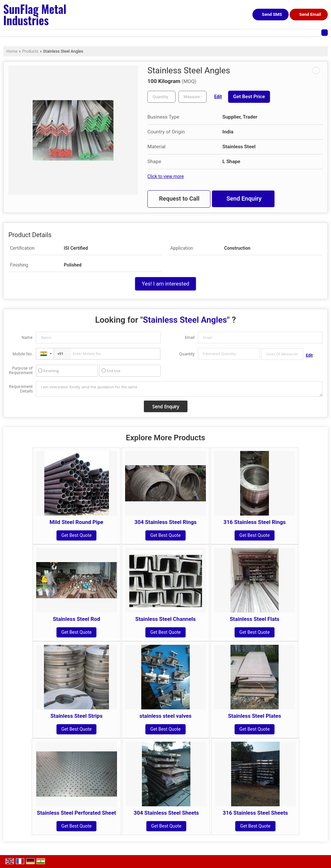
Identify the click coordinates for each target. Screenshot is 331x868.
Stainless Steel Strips (76, 716)
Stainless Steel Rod (76, 619)
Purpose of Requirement (21, 371)
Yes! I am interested (165, 284)
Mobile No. (23, 354)
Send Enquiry (244, 199)
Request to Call (179, 199)
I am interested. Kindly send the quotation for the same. (179, 389)
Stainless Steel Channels (166, 619)
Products (30, 51)
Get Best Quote (77, 535)
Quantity (187, 354)
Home (12, 51)
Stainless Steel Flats (255, 619)
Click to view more (165, 176)
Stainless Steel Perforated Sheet (76, 813)
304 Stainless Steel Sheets (166, 813)
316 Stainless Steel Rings (254, 522)
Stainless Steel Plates (254, 716)
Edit (218, 97)
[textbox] (192, 97)
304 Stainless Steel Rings (165, 522)
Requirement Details (21, 389)
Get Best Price (249, 97)
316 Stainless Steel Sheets (255, 813)
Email (190, 337)
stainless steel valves (166, 716)
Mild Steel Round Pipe (76, 522)
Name (27, 337)
